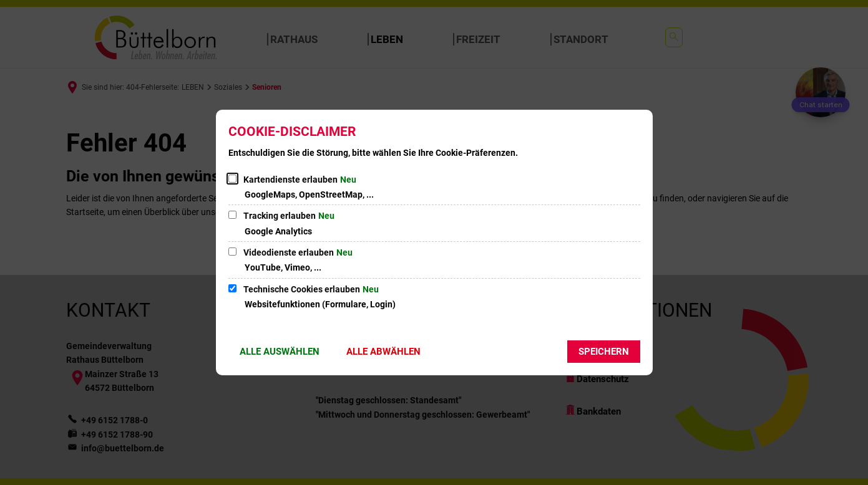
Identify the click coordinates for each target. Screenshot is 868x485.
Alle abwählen (383, 352)
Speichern (604, 352)
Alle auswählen (280, 352)
